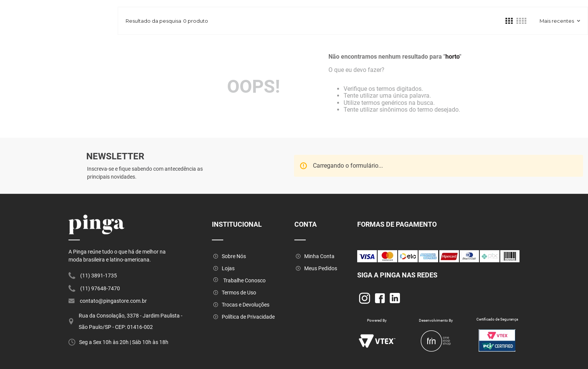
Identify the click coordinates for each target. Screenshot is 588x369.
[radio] (509, 21)
